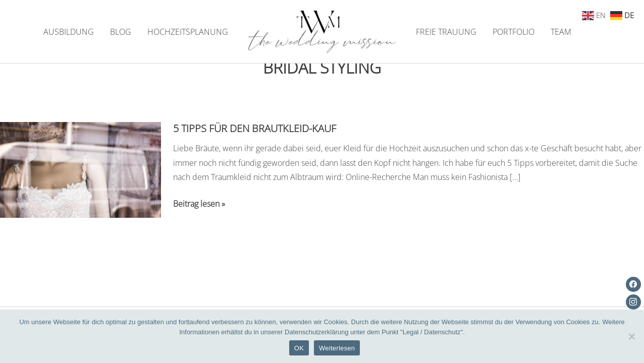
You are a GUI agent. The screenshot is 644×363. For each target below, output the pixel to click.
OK (299, 348)
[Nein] (631, 336)
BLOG (121, 32)
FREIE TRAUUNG (446, 32)
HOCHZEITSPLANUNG (188, 32)
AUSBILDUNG (69, 32)
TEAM (561, 32)
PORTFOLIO (514, 32)
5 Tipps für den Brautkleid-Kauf (255, 128)
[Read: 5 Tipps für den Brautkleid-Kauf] (80, 169)
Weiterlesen (337, 348)
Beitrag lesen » (199, 204)
